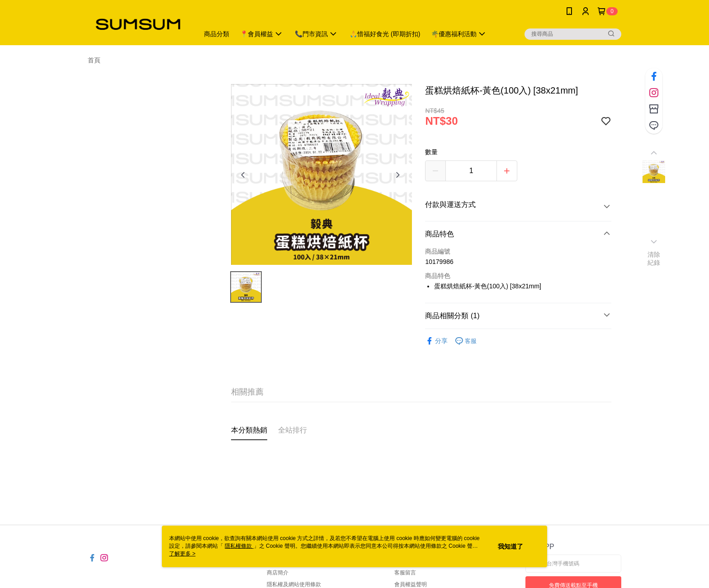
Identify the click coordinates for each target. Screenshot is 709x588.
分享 (436, 341)
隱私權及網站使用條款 (294, 584)
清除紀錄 (654, 259)
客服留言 (405, 573)
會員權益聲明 (411, 584)
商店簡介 (278, 573)
